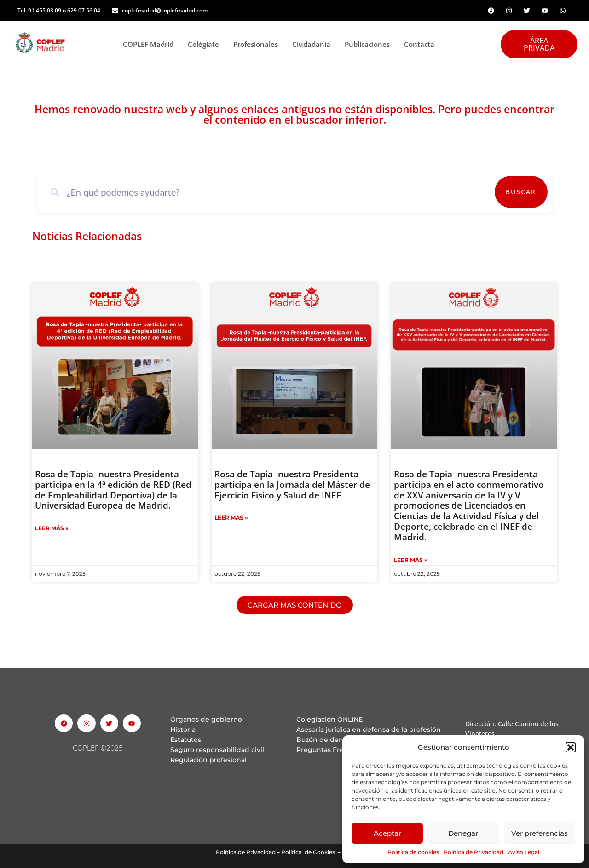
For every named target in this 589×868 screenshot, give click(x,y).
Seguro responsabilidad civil (217, 750)
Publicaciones (370, 44)
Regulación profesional (208, 760)
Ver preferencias (540, 833)
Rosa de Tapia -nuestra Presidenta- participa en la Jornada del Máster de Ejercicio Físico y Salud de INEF (292, 485)
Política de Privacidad (474, 852)
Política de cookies (413, 852)
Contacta (419, 44)
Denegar (463, 833)
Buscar (521, 192)
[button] (571, 747)
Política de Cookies (308, 852)
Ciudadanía (314, 44)
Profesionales (258, 44)
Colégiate (206, 44)
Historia (183, 729)
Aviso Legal (524, 852)
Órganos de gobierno (206, 719)
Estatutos (186, 740)
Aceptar (387, 833)
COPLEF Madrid (151, 44)
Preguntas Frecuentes (333, 750)
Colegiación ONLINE (329, 719)
